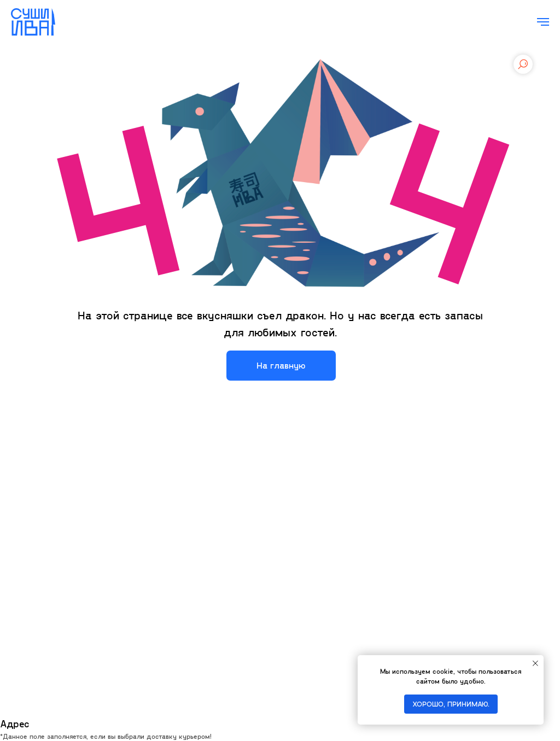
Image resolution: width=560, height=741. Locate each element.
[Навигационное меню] (543, 22)
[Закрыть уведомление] (535, 663)
